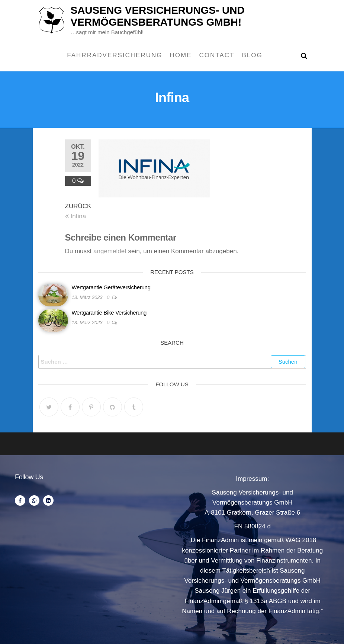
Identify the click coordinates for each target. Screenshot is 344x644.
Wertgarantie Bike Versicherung (109, 313)
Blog (252, 55)
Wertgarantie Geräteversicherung (111, 287)
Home (181, 55)
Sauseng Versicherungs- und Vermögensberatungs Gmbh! (157, 16)
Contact (217, 55)
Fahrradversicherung (115, 55)
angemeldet (110, 251)
